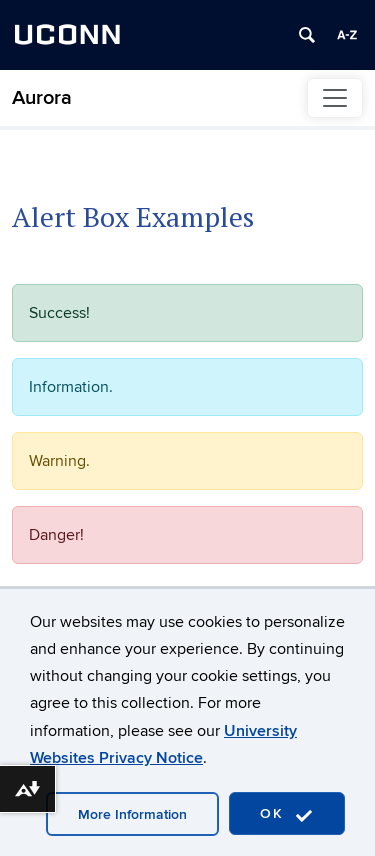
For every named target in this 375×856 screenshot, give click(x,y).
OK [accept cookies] (287, 814)
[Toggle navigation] (335, 98)
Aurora (42, 98)
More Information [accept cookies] (132, 814)
